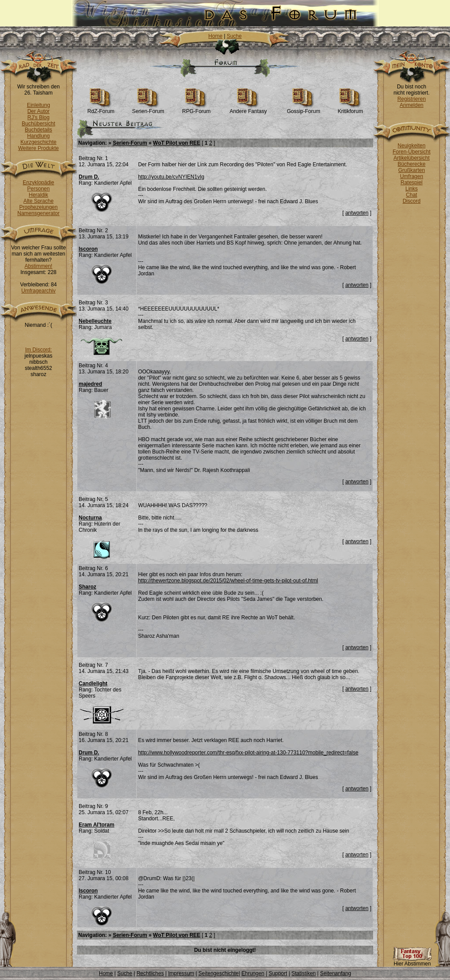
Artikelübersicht (411, 158)
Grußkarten (412, 170)
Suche (234, 36)
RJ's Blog (38, 117)
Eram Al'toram (96, 825)
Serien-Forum (148, 109)
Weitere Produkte (38, 148)
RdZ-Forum (101, 109)
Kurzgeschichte (38, 142)
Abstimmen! (38, 266)
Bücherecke (412, 164)
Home (215, 36)
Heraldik (38, 195)
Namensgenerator (38, 213)
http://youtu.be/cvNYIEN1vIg (171, 177)
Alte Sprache (38, 201)
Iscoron (88, 249)
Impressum (181, 973)
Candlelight (93, 684)
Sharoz (87, 587)
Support (278, 973)
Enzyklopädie (38, 183)
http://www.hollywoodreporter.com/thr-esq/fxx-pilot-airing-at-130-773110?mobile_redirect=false (248, 753)
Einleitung (38, 105)
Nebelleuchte (95, 321)
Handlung (38, 136)
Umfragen (412, 176)
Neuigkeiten (412, 146)
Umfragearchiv (38, 291)
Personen (38, 189)
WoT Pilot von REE (177, 143)
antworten (357, 213)
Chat (412, 195)
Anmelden (411, 105)
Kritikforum (350, 109)
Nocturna (90, 518)
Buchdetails (38, 130)
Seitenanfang (336, 973)
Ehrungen (253, 973)
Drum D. (89, 177)
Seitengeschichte (219, 973)
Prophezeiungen (38, 207)
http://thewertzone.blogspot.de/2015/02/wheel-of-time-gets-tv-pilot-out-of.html (228, 581)
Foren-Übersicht (411, 152)
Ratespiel (411, 183)
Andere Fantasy (248, 109)
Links (411, 189)
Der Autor (38, 111)
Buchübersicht (38, 124)
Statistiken (303, 973)
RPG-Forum (197, 109)
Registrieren (412, 99)
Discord (412, 201)
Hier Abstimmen (412, 961)
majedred (90, 384)
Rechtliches (150, 973)
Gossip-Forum (304, 109)
